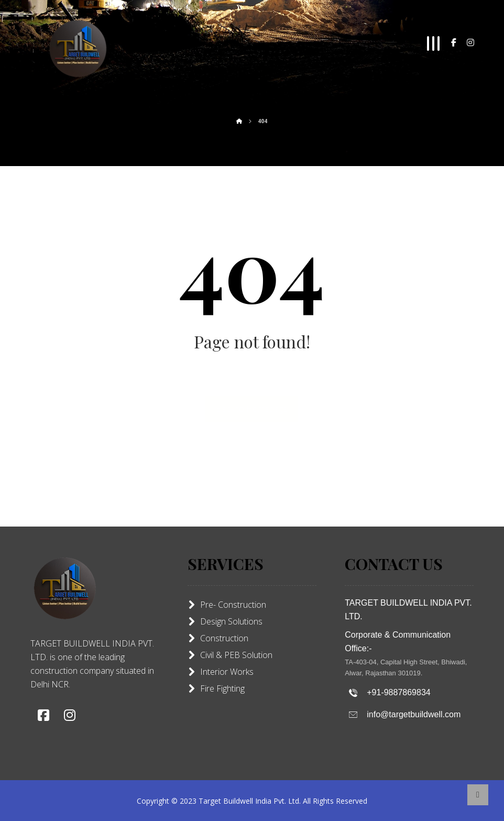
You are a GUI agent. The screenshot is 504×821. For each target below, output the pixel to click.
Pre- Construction (227, 605)
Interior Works (221, 672)
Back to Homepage (252, 409)
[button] (454, 42)
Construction (218, 638)
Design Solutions (225, 621)
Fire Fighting (216, 688)
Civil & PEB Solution (230, 655)
